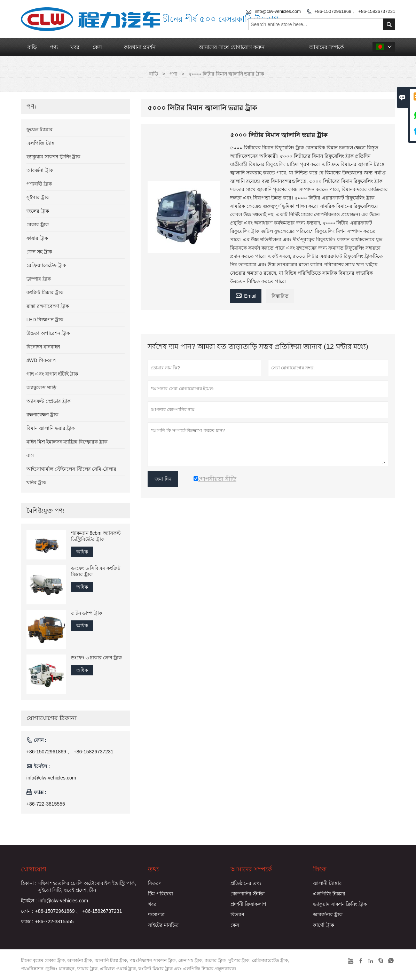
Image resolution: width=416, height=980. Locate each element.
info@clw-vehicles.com (51, 778)
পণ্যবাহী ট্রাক (39, 184)
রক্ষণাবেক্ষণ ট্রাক (42, 415)
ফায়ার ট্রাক (37, 238)
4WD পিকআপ (41, 360)
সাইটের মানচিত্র (163, 925)
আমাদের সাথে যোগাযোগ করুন (232, 47)
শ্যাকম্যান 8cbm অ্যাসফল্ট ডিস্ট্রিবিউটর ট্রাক (96, 536)
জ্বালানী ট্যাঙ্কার (327, 883)
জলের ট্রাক (38, 211)
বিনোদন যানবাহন (43, 347)
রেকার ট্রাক (38, 225)
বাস (30, 455)
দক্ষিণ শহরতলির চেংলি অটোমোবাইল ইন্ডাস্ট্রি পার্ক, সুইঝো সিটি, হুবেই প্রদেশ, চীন (87, 887)
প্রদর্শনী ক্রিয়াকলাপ (248, 904)
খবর (75, 47)
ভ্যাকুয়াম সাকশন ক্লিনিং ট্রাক (54, 157)
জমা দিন (163, 479)
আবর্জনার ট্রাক (328, 915)
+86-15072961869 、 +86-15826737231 (355, 11)
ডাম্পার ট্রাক (39, 279)
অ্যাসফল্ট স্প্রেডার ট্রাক (49, 401)
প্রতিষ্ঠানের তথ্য (246, 883)
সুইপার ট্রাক (38, 197)
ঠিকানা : (29, 883)
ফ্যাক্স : (27, 922)
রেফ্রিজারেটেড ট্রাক (46, 265)
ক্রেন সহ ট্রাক (39, 252)
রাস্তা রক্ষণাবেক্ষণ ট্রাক (48, 306)
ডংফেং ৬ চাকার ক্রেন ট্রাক (97, 658)
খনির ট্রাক (36, 483)
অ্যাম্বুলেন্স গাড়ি (41, 387)
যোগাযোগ (34, 869)
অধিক (82, 552)
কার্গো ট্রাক (324, 925)
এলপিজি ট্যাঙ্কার (329, 894)
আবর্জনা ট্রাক (40, 170)
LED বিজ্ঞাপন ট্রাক (45, 320)
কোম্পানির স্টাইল (248, 894)
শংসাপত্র (156, 915)
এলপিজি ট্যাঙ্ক (41, 143)
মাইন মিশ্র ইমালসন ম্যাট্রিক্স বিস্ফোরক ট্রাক (67, 442)
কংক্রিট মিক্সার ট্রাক (45, 292)
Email (246, 295)
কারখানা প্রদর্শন (140, 47)
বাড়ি (32, 47)
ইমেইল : (29, 901)
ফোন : (27, 911)
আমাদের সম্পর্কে (327, 47)
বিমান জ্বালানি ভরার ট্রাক (51, 428)
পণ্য (54, 47)
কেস (97, 47)
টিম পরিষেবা (160, 894)
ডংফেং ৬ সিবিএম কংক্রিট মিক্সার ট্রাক (96, 571)
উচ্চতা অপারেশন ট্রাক (48, 333)
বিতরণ (155, 883)
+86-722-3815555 (46, 804)
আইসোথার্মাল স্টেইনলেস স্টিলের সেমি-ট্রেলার (71, 469)
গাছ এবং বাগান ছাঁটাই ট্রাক (53, 374)
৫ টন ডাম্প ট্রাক (87, 613)
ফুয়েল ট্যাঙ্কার (40, 130)
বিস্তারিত (280, 296)
